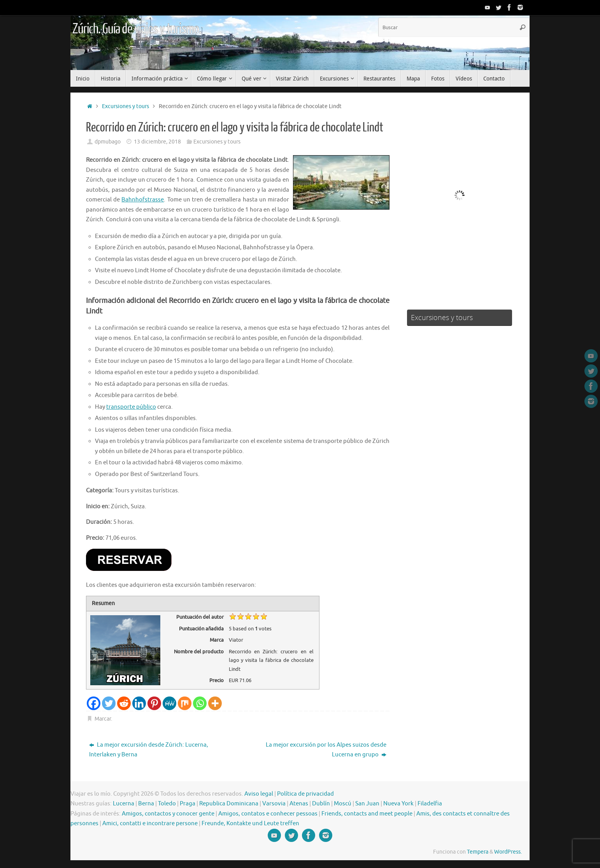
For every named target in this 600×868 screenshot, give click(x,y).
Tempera (478, 852)
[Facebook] (94, 703)
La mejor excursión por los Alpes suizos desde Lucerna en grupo (326, 750)
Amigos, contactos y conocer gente (168, 814)
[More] (215, 703)
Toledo (167, 804)
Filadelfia (430, 804)
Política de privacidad (305, 794)
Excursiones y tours (125, 106)
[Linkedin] (139, 703)
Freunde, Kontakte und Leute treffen (250, 823)
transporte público (131, 407)
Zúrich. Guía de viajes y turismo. (137, 29)
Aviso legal (259, 794)
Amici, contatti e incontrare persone (150, 823)
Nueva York (398, 804)
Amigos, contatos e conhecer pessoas (268, 814)
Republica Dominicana (229, 804)
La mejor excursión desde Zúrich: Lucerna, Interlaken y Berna (149, 750)
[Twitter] (109, 703)
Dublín (321, 804)
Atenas (299, 804)
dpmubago (108, 142)
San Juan (367, 804)
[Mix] (185, 703)
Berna (146, 804)
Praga (188, 804)
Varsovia (274, 804)
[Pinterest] (154, 703)
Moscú (343, 804)
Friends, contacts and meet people (367, 814)
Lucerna (124, 804)
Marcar (103, 719)
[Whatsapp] (200, 703)
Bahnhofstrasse (143, 200)
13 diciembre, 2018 (157, 142)
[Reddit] (124, 703)
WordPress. (508, 852)
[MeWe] (169, 703)
